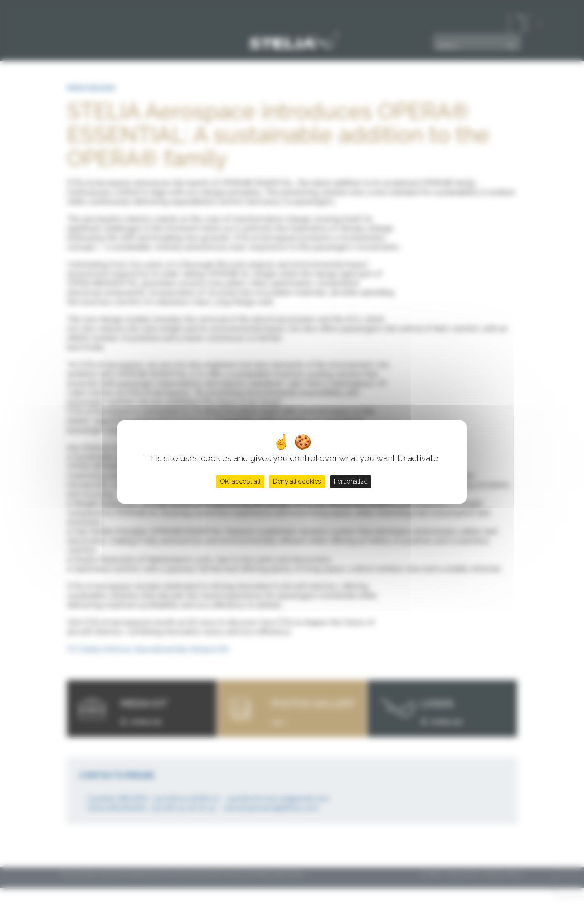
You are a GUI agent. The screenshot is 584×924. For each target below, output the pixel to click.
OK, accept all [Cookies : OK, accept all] (240, 481)
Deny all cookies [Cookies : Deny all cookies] (297, 481)
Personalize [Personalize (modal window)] (351, 481)
